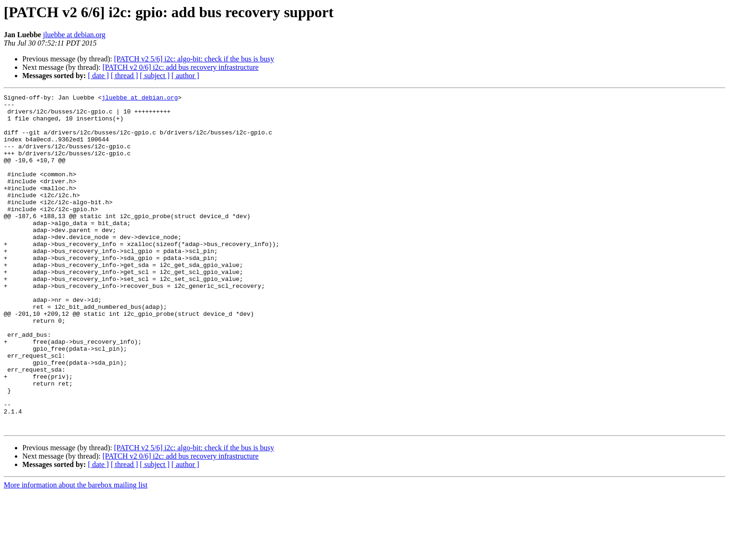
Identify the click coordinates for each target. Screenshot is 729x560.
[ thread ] (124, 76)
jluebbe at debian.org (74, 35)
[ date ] (98, 76)
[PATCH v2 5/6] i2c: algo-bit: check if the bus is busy (194, 59)
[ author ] (186, 76)
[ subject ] (155, 76)
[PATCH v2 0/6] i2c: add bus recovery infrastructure (180, 67)
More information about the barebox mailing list (76, 552)
